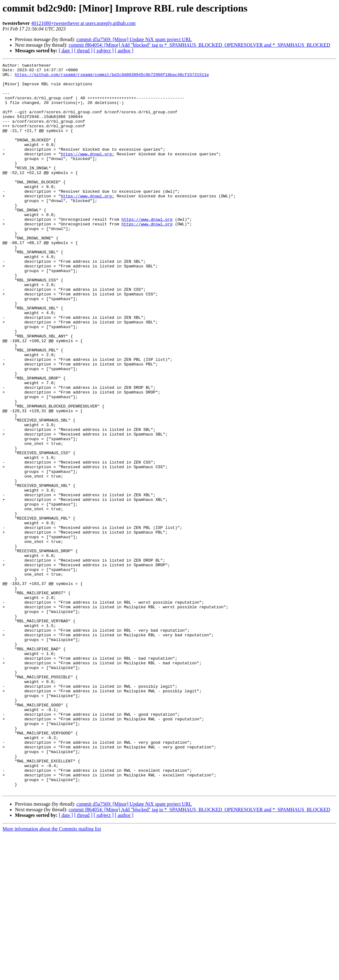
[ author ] (124, 51)
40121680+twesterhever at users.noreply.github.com (83, 23)
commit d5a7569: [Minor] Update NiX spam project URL (134, 39)
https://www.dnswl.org (147, 251)
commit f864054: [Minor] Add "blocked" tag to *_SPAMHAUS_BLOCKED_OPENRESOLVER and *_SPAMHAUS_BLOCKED (199, 45)
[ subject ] (104, 51)
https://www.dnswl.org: (87, 172)
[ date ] (66, 51)
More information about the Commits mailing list (52, 975)
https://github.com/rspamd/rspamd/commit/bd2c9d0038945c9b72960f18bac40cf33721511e (112, 77)
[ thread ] (83, 51)
